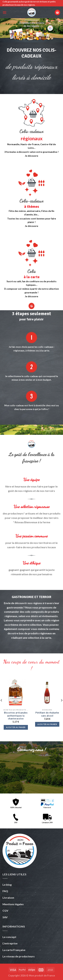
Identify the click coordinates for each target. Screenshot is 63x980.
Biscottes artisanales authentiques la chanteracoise (16, 716)
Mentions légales (13, 904)
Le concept (9, 937)
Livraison (8, 898)
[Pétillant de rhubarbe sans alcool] (47, 693)
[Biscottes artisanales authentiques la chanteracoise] (16, 693)
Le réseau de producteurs (19, 956)
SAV (5, 917)
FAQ (5, 891)
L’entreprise (10, 943)
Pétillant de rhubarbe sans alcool (47, 714)
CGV (5, 911)
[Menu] (5, 12)
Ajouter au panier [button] (16, 727)
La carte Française (14, 950)
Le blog (7, 885)
